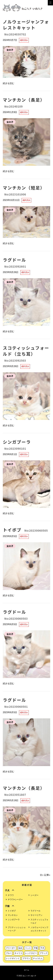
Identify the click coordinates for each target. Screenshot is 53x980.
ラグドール (14, 263)
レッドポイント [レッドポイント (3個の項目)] (13, 958)
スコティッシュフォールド (39, 921)
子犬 (7, 890)
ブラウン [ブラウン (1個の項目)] (26, 958)
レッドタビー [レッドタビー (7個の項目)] (31, 953)
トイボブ (25, 530)
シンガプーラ (17, 445)
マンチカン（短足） (24, 190)
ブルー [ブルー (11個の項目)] (9, 953)
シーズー (34, 895)
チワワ (11, 895)
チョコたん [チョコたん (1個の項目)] (38, 958)
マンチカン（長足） (24, 102)
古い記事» (45, 875)
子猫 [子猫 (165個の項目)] (36, 948)
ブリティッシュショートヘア (17, 929)
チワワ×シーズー (15, 899)
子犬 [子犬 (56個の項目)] (42, 948)
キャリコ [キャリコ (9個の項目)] (18, 953)
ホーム (27, 970)
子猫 (7, 906)
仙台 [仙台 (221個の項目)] (20, 948)
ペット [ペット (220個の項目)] (28, 948)
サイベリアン (36, 915)
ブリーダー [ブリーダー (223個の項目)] (11, 948)
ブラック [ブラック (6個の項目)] (44, 953)
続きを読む (8, 83)
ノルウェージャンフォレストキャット (26, 27)
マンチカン (13, 915)
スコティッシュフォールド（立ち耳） (26, 354)
